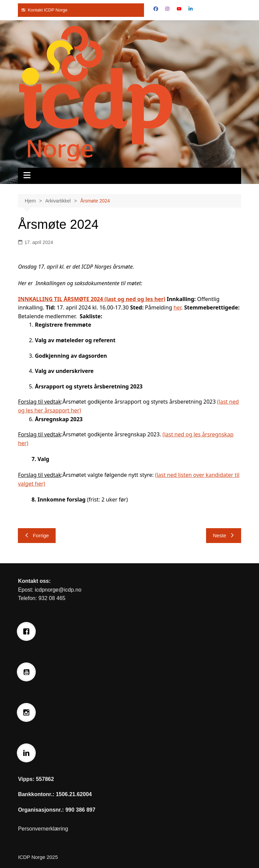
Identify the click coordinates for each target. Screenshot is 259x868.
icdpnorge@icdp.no (58, 590)
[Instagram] (28, 712)
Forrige (37, 535)
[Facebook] (28, 631)
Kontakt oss (33, 581)
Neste (223, 535)
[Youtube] (28, 672)
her (177, 307)
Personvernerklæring (43, 829)
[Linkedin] (28, 753)
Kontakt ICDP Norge (48, 10)
